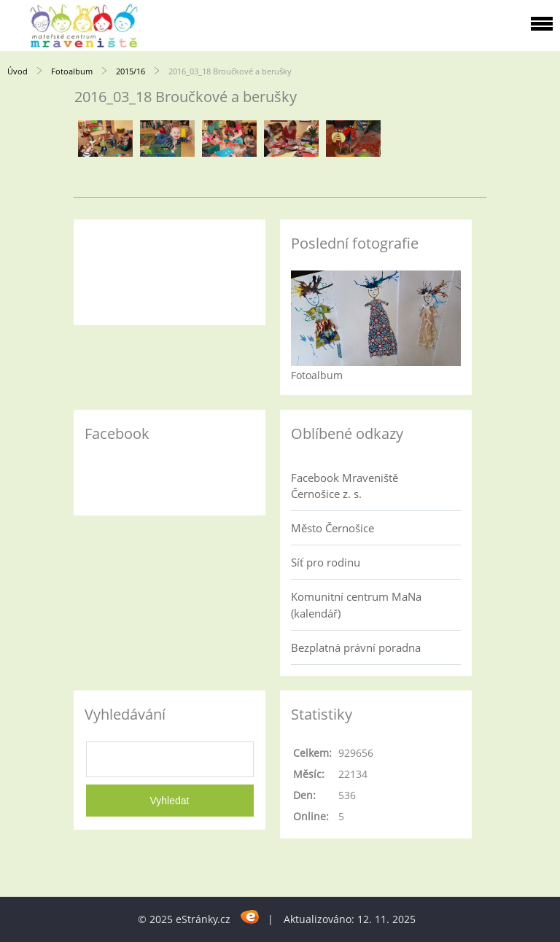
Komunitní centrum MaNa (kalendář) (356, 604)
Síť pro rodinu (326, 562)
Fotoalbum (72, 71)
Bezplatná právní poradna (356, 647)
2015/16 (131, 71)
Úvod (17, 71)
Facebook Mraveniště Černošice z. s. (345, 486)
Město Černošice (332, 528)
